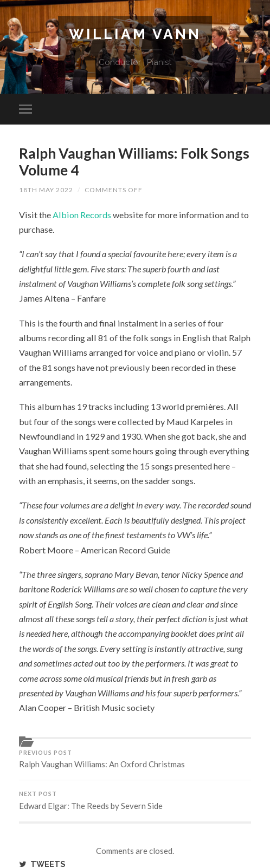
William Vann (135, 34)
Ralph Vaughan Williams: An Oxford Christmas (135, 759)
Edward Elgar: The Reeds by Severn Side (135, 801)
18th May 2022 (46, 190)
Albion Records (82, 215)
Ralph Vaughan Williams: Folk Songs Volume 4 (134, 162)
